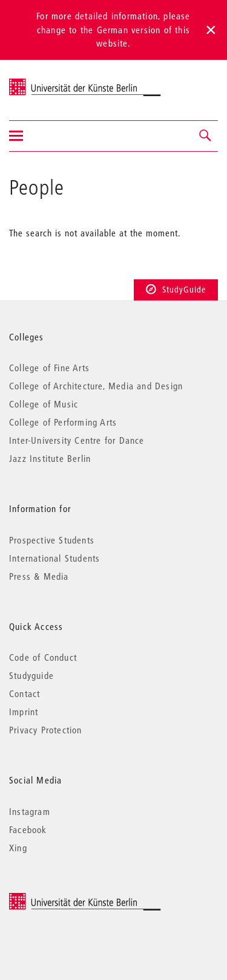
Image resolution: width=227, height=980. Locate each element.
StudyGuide (176, 290)
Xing (18, 848)
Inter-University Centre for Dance (77, 440)
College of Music (44, 404)
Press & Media (39, 576)
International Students (54, 558)
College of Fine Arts (49, 368)
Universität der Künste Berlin (57, 82)
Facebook (28, 829)
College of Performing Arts (63, 422)
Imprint (24, 712)
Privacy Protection (46, 730)
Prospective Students (52, 540)
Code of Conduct (43, 657)
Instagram (30, 811)
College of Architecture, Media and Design (96, 386)
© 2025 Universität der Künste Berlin (72, 899)
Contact (25, 693)
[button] (206, 136)
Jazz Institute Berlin (50, 458)
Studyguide (31, 675)
